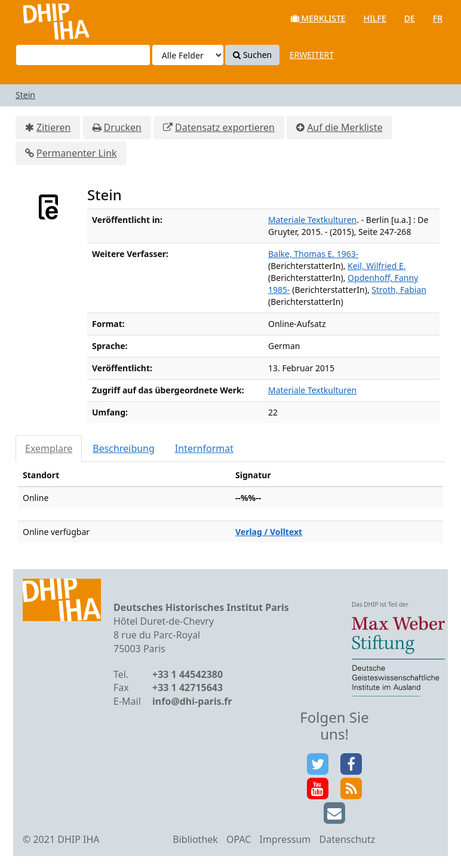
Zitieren (53, 127)
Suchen (252, 55)
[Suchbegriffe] (83, 55)
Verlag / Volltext (269, 532)
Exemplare (49, 448)
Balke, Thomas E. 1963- (313, 254)
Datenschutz (347, 839)
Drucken (123, 127)
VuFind (41, 18)
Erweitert (312, 55)
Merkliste (318, 18)
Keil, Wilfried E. (377, 266)
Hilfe (375, 18)
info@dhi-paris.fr (192, 701)
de (410, 18)
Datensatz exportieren (225, 127)
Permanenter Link (77, 153)
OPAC (239, 839)
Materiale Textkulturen (312, 220)
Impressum (285, 839)
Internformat (204, 448)
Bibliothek (195, 839)
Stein (25, 95)
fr (438, 18)
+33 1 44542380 (188, 674)
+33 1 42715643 (188, 687)
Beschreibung (124, 448)
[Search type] (188, 55)
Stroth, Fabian (399, 290)
